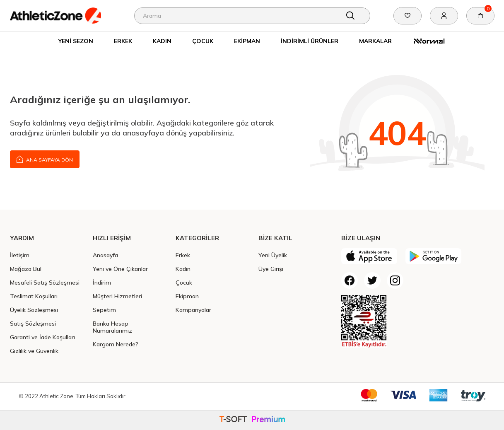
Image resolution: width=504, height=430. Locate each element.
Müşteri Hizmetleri (117, 296)
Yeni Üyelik (273, 255)
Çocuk (203, 41)
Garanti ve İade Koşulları (42, 337)
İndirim (102, 282)
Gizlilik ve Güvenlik (34, 351)
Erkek (123, 41)
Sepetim (104, 310)
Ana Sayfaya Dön (45, 159)
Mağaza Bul (26, 269)
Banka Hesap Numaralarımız (112, 327)
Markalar (375, 41)
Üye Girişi (271, 269)
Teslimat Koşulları (34, 296)
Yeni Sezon (76, 41)
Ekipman (247, 41)
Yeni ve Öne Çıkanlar (120, 269)
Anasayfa (105, 255)
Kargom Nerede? (116, 344)
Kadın (162, 41)
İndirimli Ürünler (310, 41)
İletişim (20, 255)
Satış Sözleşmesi (33, 323)
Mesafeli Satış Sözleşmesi (45, 282)
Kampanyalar (193, 310)
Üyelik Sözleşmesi (34, 310)
